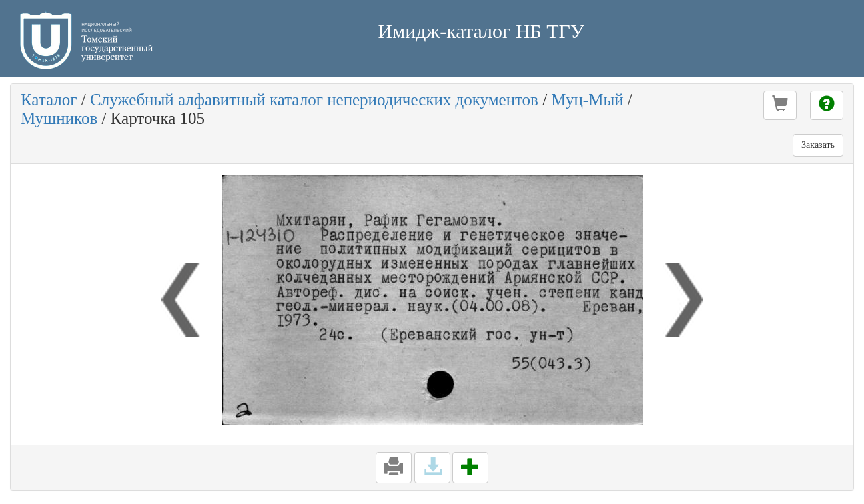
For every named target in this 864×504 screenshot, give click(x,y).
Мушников (59, 118)
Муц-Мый (587, 100)
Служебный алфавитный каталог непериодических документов (314, 100)
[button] (780, 105)
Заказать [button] (818, 145)
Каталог (49, 100)
